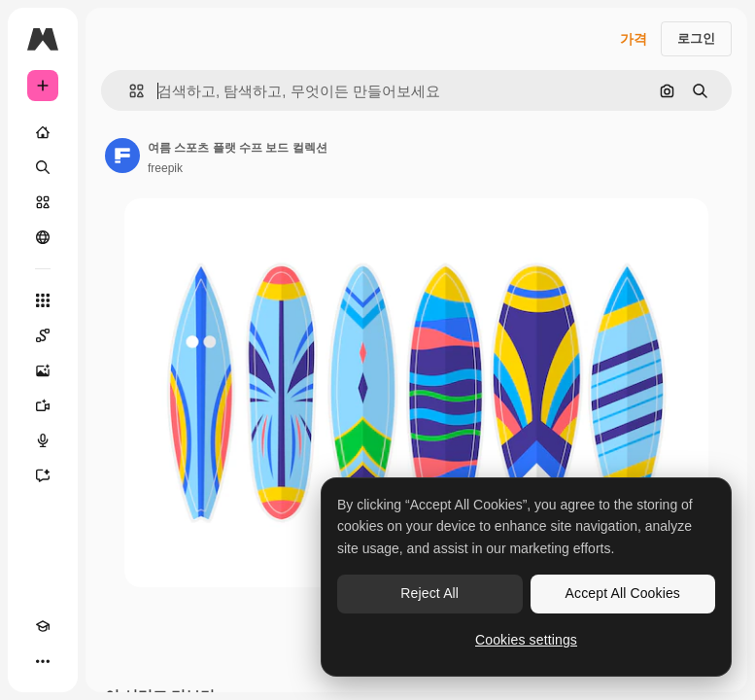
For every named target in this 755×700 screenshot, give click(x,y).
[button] (129, 91)
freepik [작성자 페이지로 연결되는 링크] (165, 168)
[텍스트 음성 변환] (43, 440)
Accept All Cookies (623, 593)
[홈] (43, 132)
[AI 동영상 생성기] (43, 405)
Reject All (429, 593)
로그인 (696, 38)
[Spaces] (43, 335)
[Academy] (43, 626)
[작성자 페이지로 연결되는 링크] (122, 156)
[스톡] (43, 202)
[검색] (43, 167)
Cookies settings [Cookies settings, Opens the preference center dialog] (526, 640)
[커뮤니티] (43, 237)
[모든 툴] (43, 300)
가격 (634, 39)
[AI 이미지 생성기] (43, 370)
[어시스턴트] (43, 475)
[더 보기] (43, 661)
